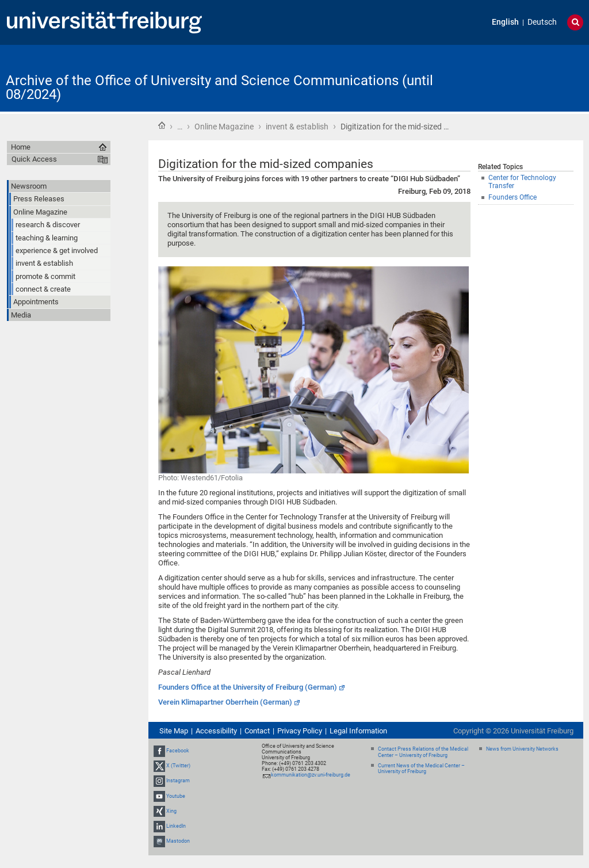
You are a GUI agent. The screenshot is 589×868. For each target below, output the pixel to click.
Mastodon (178, 841)
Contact (257, 731)
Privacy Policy (300, 731)
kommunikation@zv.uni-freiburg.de (311, 775)
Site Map (174, 731)
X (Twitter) (178, 766)
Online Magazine (224, 127)
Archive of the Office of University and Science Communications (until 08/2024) (219, 87)
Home (162, 125)
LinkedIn (176, 826)
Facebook (178, 751)
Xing (171, 811)
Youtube (176, 796)
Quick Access (34, 159)
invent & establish (297, 127)
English (505, 22)
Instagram (178, 781)
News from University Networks (522, 749)
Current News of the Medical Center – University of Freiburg (421, 769)
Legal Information (358, 731)
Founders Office (512, 197)
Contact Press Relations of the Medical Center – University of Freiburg (423, 752)
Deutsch (542, 22)
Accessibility (216, 731)
